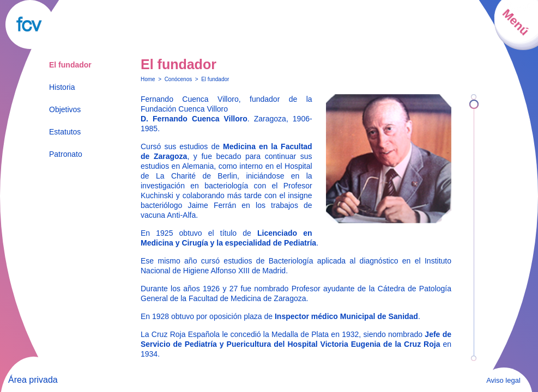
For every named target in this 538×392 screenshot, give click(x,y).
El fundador (70, 65)
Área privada (33, 380)
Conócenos (179, 79)
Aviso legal (503, 380)
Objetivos (65, 109)
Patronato (66, 154)
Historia (62, 87)
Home (148, 79)
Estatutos (65, 132)
